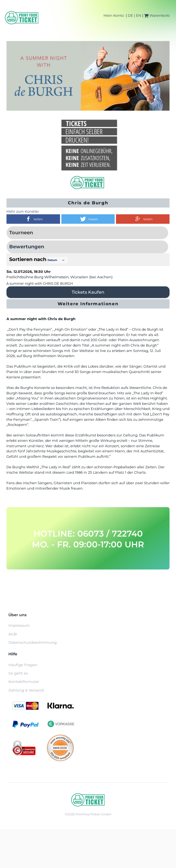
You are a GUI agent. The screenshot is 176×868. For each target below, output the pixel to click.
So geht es (18, 673)
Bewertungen (27, 247)
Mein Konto (114, 15)
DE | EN (135, 15)
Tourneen (21, 233)
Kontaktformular (24, 681)
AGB (13, 634)
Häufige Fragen (23, 665)
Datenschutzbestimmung (32, 642)
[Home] (22, 18)
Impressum (19, 625)
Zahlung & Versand (26, 690)
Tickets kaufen (88, 292)
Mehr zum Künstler (23, 211)
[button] (33, 219)
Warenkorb (157, 15)
